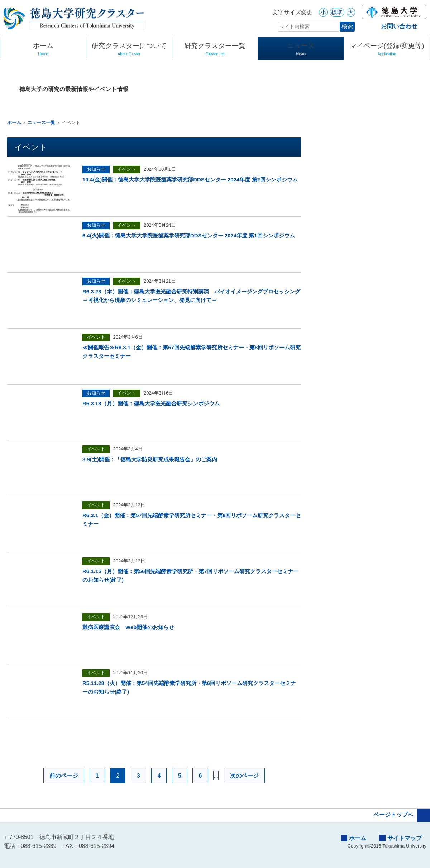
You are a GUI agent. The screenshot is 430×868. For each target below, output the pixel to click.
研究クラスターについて (129, 50)
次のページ (244, 776)
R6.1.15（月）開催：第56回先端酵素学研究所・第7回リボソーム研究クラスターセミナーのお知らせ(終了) (190, 575)
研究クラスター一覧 (215, 50)
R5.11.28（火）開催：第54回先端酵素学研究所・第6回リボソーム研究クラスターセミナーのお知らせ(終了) (189, 687)
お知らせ (96, 169)
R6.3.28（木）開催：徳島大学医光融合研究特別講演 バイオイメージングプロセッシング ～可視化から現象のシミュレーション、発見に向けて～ (192, 296)
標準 (337, 12)
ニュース (301, 50)
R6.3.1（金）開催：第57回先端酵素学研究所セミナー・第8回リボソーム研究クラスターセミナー (192, 520)
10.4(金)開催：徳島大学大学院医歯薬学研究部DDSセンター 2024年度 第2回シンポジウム (190, 180)
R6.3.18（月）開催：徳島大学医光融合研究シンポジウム (151, 403)
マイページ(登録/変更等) (387, 50)
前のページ (64, 776)
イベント (126, 169)
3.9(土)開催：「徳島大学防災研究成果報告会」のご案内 (150, 459)
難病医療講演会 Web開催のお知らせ (128, 627)
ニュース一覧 (41, 122)
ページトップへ (402, 815)
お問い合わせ (393, 26)
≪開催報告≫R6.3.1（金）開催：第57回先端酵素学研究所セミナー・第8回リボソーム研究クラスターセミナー (192, 352)
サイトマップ (400, 838)
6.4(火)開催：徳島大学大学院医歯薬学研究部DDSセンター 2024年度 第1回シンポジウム (189, 235)
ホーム (43, 50)
